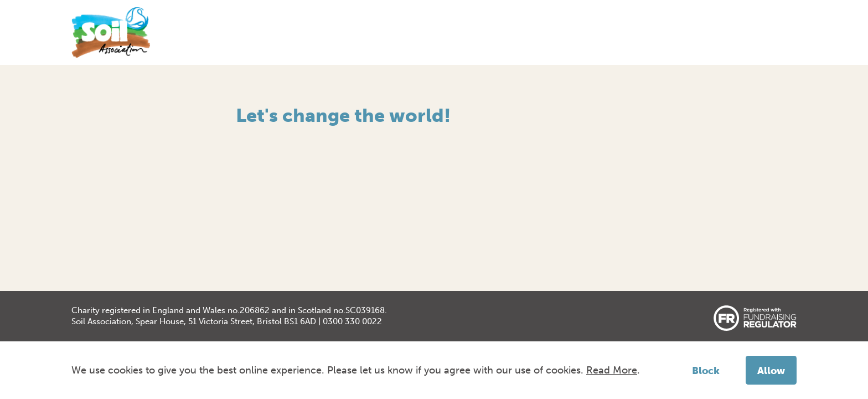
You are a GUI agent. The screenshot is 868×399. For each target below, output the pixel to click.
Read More (612, 370)
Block (706, 371)
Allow (771, 371)
